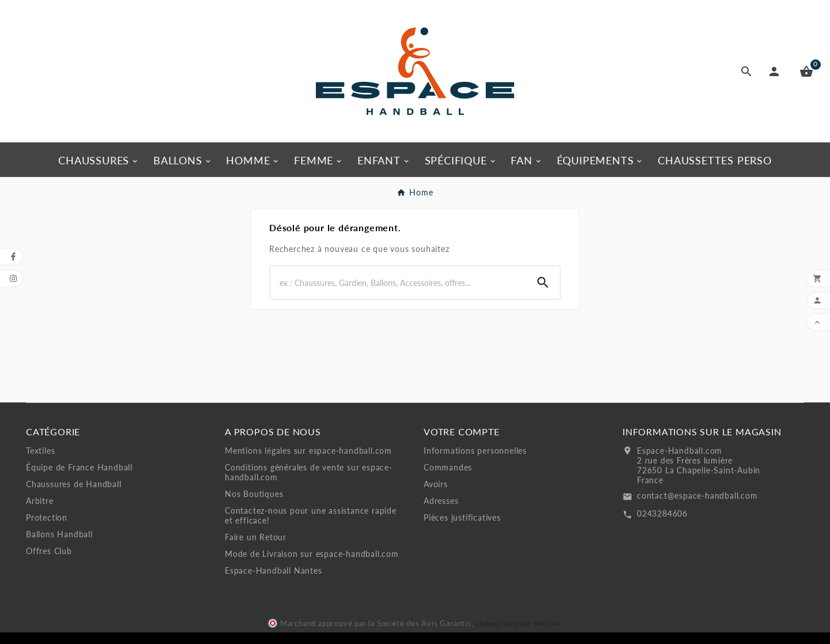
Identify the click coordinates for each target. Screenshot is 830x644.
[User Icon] (776, 71)
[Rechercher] (398, 283)
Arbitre (40, 501)
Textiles (40, 451)
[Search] (543, 283)
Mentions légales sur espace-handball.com (308, 451)
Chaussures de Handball (74, 484)
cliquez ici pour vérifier (518, 624)
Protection (47, 517)
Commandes (448, 467)
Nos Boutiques (254, 494)
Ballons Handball (59, 534)
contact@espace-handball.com (697, 496)
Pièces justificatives (462, 517)
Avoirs (436, 484)
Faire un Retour (256, 537)
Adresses (441, 501)
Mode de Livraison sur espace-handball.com (312, 554)
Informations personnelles (475, 451)
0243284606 (662, 513)
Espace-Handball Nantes (273, 570)
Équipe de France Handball (79, 467)
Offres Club (49, 551)
